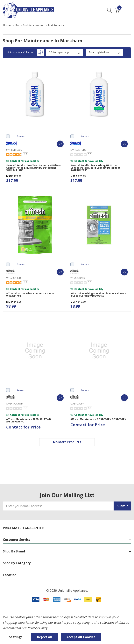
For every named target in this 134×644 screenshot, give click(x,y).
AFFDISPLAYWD (15, 404)
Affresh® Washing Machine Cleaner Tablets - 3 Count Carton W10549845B (98, 295)
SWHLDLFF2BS (78, 150)
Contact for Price (23, 427)
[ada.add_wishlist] (60, 144)
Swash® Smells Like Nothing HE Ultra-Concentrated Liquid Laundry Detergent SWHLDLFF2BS (95, 168)
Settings (16, 637)
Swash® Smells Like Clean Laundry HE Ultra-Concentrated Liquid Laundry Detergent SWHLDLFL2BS (33, 168)
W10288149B (14, 278)
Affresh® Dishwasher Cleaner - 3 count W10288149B (30, 295)
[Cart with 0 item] (117, 10)
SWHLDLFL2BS (14, 150)
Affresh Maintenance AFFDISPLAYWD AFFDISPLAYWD (29, 420)
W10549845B (78, 278)
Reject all (45, 637)
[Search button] (110, 10)
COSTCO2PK (77, 404)
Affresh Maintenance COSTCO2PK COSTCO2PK (98, 419)
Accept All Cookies (81, 637)
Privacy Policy (37, 628)
